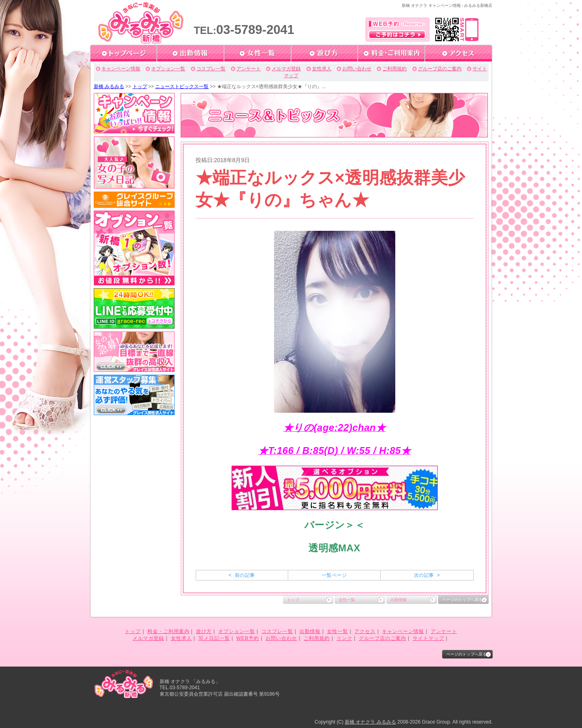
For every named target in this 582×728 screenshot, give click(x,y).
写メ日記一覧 (214, 638)
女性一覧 (347, 600)
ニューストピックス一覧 (182, 87)
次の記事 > (427, 575)
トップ (140, 87)
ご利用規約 (394, 69)
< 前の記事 (242, 575)
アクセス (365, 631)
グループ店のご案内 (440, 69)
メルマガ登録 (286, 69)
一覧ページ (334, 575)
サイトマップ (428, 638)
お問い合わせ (357, 69)
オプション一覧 (168, 69)
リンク (345, 638)
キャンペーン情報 (121, 69)
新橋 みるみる (109, 87)
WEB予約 (248, 638)
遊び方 (204, 631)
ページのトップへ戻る (462, 600)
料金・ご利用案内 (169, 631)
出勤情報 (399, 600)
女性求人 (322, 69)
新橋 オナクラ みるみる (370, 722)
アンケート (249, 69)
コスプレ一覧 (211, 69)
